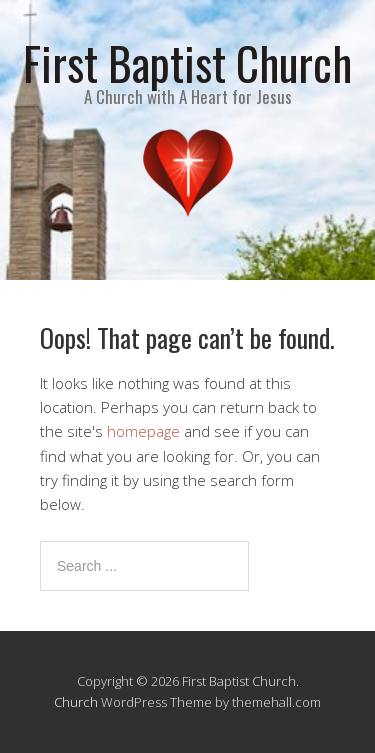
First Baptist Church (187, 62)
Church (76, 702)
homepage (143, 431)
